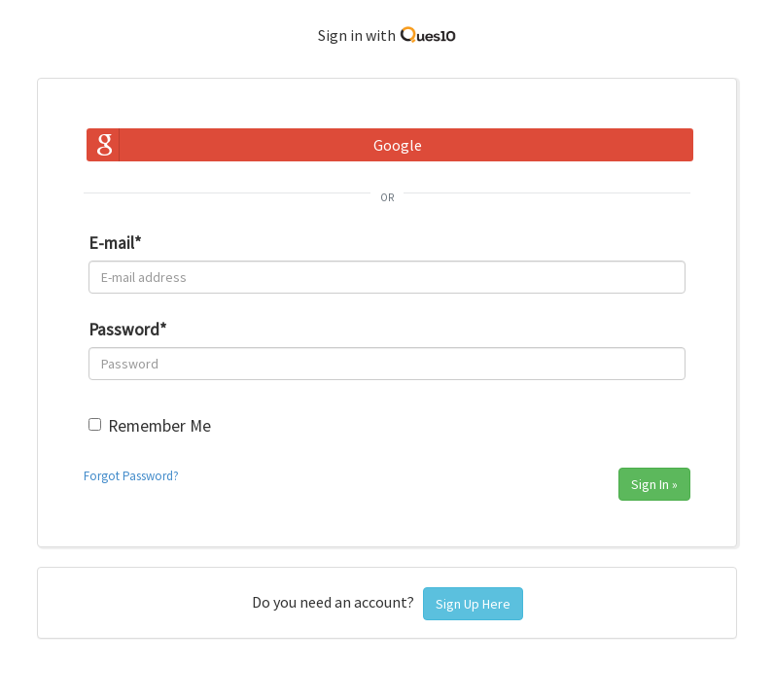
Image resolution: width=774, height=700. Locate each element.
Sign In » (654, 484)
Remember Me (159, 426)
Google (398, 145)
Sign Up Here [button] (473, 604)
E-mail (115, 243)
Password (127, 330)
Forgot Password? (131, 476)
